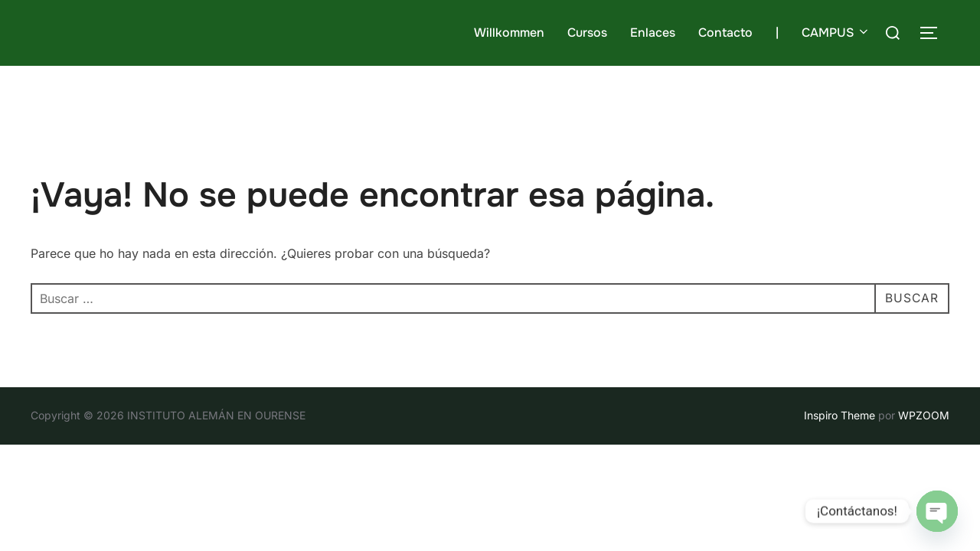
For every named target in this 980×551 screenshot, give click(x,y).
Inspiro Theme (840, 415)
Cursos (587, 33)
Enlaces (653, 33)
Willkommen (509, 33)
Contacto (725, 33)
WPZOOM (924, 415)
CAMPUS (836, 33)
